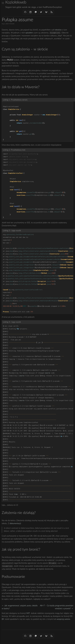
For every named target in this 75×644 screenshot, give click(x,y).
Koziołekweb (16, 2)
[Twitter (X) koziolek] (41, 12)
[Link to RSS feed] (52, 12)
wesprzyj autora (63, 619)
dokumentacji (15, 523)
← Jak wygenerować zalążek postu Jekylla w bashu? (20, 607)
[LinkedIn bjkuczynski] (30, 12)
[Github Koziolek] (25, 12)
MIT (28, 613)
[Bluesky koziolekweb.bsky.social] (46, 12)
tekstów (58, 30)
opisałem (29, 33)
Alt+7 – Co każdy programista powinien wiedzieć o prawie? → (57, 607)
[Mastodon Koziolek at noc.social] (36, 12)
